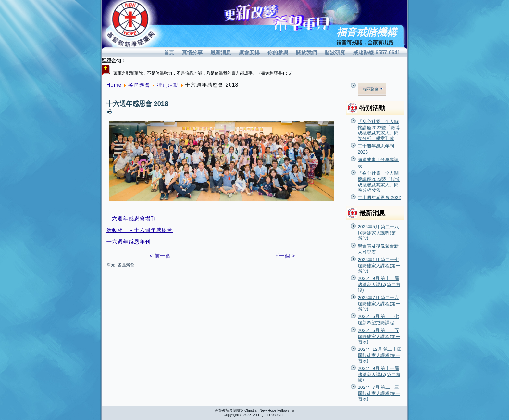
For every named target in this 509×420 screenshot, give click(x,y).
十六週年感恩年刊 (129, 242)
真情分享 (192, 52)
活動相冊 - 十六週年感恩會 (140, 230)
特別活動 (168, 85)
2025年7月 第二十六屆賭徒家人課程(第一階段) (379, 303)
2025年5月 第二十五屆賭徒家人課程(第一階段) (379, 336)
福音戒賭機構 (366, 32)
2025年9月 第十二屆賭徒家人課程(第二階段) (379, 284)
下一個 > (285, 256)
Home (114, 85)
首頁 (169, 52)
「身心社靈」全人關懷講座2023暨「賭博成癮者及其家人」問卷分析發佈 (379, 182)
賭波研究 (335, 52)
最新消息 (221, 52)
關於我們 (306, 52)
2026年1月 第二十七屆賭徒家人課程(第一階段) (379, 265)
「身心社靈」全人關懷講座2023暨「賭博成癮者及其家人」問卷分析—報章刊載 (379, 130)
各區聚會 (139, 85)
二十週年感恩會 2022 (379, 197)
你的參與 (278, 52)
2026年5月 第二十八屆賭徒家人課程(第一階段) (379, 232)
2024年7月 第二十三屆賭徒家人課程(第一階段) (379, 393)
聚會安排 (249, 52)
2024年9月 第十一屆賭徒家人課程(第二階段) (379, 374)
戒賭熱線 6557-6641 (377, 52)
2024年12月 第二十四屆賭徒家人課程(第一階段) (380, 355)
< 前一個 (161, 256)
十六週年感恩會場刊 (131, 218)
